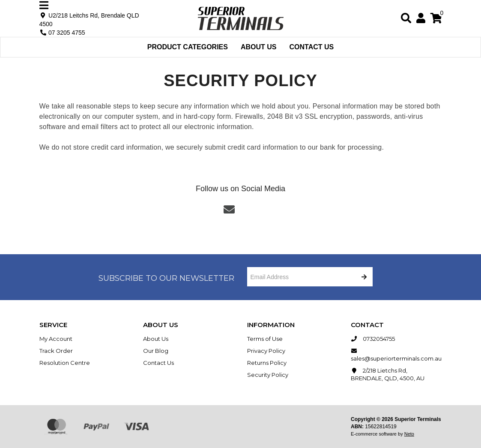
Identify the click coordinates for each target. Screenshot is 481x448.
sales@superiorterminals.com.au (396, 354)
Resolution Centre (65, 363)
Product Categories (188, 47)
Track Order (56, 351)
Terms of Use (265, 339)
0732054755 (373, 339)
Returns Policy (267, 363)
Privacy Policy (266, 351)
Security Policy (268, 375)
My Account (56, 339)
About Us (259, 47)
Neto (409, 434)
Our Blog (156, 351)
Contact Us (312, 47)
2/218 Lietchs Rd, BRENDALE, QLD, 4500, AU (388, 374)
